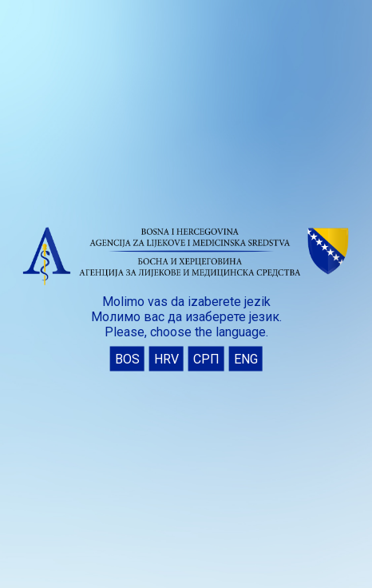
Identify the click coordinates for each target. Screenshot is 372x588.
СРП (206, 358)
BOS (127, 358)
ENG (246, 358)
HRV (166, 358)
